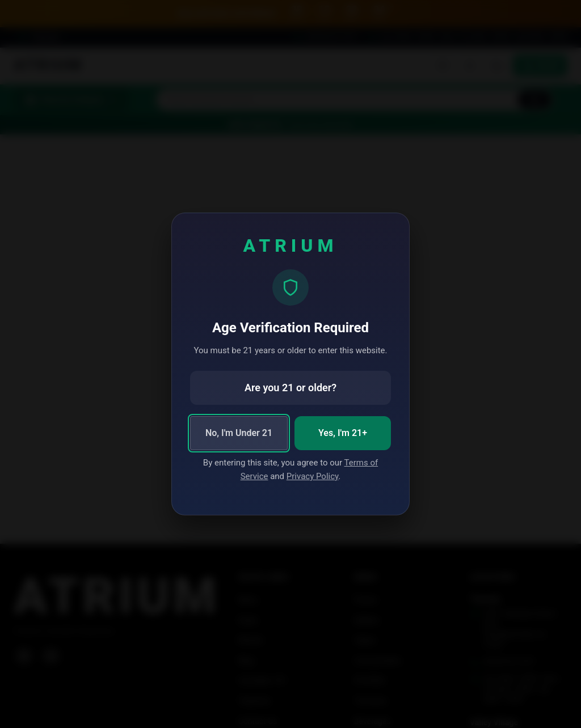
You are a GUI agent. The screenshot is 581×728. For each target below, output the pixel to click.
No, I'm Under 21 (239, 433)
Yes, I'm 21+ (343, 433)
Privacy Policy (313, 476)
